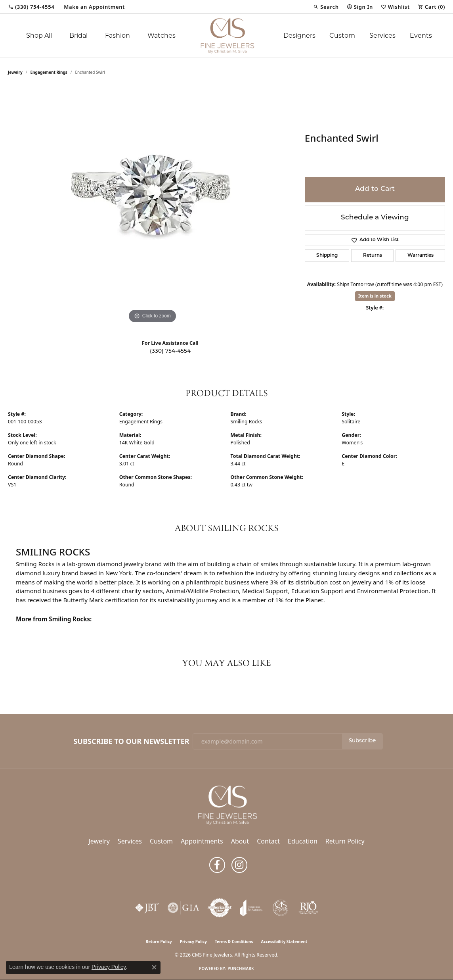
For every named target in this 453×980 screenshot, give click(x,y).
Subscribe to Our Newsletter (131, 742)
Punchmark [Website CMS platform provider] (241, 968)
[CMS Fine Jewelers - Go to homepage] (227, 805)
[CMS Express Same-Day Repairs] (281, 908)
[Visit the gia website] (183, 908)
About (240, 841)
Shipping (327, 256)
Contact (268, 841)
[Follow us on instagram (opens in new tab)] (239, 865)
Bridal (78, 36)
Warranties (421, 256)
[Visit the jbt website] (147, 908)
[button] (326, 7)
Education (303, 841)
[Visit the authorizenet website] (220, 908)
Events (421, 36)
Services (382, 36)
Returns (373, 256)
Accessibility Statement (284, 942)
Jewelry (99, 841)
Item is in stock (375, 296)
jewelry (15, 72)
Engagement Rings (49, 72)
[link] (31, 7)
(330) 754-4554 (170, 351)
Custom (342, 36)
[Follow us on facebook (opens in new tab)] (217, 865)
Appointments (202, 841)
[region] (152, 206)
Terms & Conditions (234, 942)
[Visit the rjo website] (308, 908)
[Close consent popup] (154, 967)
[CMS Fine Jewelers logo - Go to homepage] (226, 36)
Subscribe (362, 741)
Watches (162, 36)
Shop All (39, 36)
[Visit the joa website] (251, 908)
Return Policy (345, 841)
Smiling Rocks (247, 422)
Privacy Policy (193, 942)
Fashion (118, 36)
